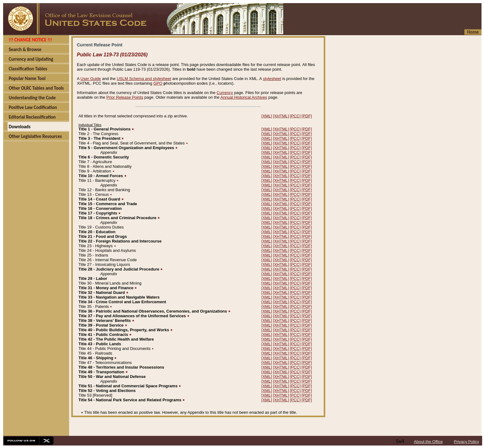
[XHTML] (281, 116)
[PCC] (295, 116)
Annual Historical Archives (244, 97)
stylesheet (272, 79)
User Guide (91, 79)
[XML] (267, 116)
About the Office (428, 442)
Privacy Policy (466, 442)
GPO (158, 83)
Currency (225, 93)
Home (473, 32)
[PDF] (307, 116)
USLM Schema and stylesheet (144, 79)
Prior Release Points (125, 97)
